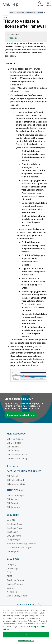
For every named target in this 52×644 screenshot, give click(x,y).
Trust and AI (13, 531)
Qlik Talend (12, 476)
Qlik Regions (13, 551)
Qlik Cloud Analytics (16, 495)
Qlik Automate (14, 506)
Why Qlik (11, 520)
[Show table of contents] (6, 13)
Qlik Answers (13, 499)
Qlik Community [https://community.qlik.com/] (26, 604)
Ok (26, 635)
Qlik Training (13, 446)
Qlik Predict (12, 503)
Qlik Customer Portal (17, 454)
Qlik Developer (14, 442)
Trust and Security (16, 523)
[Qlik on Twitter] (39, 604)
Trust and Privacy (15, 527)
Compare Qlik (13, 539)
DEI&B (10, 576)
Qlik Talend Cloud (15, 479)
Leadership (12, 568)
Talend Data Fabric (16, 483)
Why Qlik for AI (14, 535)
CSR (9, 572)
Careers (11, 587)
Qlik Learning (13, 450)
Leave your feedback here (21, 414)
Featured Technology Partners (21, 543)
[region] (26, 625)
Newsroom (12, 591)
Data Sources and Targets (19, 547)
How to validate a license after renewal (26, 13)
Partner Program (15, 583)
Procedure (13, 38)
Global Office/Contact (17, 595)
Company (12, 564)
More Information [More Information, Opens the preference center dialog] (26, 641)
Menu (48, 5)
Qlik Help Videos (15, 438)
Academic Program (16, 580)
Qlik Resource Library (17, 458)
